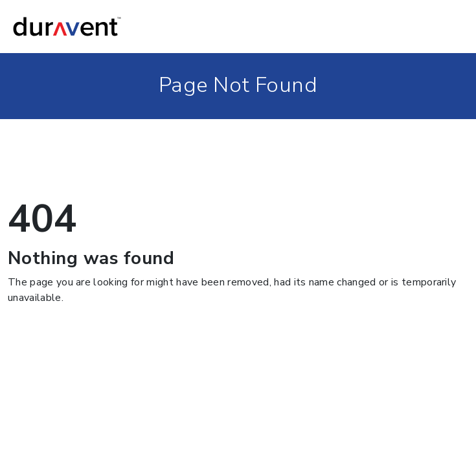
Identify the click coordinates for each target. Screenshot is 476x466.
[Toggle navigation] (451, 27)
